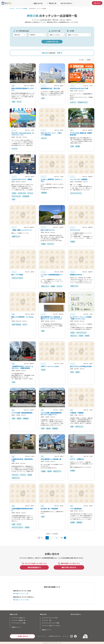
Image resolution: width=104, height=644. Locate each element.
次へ (62, 538)
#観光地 (19, 418)
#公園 (72, 146)
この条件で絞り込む (52, 42)
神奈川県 (26, 86)
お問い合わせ (97, 3)
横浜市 (62, 130)
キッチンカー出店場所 (22, 9)
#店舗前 (43, 244)
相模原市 (90, 130)
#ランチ (19, 102)
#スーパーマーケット (76, 193)
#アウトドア (51, 244)
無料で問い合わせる (69, 567)
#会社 (14, 199)
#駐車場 (87, 336)
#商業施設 (44, 193)
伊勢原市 (32, 86)
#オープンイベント (81, 333)
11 (57, 538)
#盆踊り (78, 372)
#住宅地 (81, 336)
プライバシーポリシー (42, 636)
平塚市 (62, 177)
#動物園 (78, 146)
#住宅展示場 (26, 196)
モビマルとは (65, 636)
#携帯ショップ (16, 236)
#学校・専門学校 (16, 325)
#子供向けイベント (83, 102)
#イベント (15, 149)
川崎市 (91, 86)
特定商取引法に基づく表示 (55, 636)
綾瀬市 (62, 86)
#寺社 (72, 372)
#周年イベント (45, 286)
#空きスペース (79, 427)
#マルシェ (23, 475)
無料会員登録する (34, 567)
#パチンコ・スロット (18, 278)
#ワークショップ (16, 196)
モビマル (12, 9)
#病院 (14, 102)
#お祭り (14, 193)
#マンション (15, 475)
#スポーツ (73, 102)
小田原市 (61, 227)
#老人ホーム (74, 336)
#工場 (43, 98)
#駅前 (43, 331)
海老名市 (61, 314)
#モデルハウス (22, 193)
